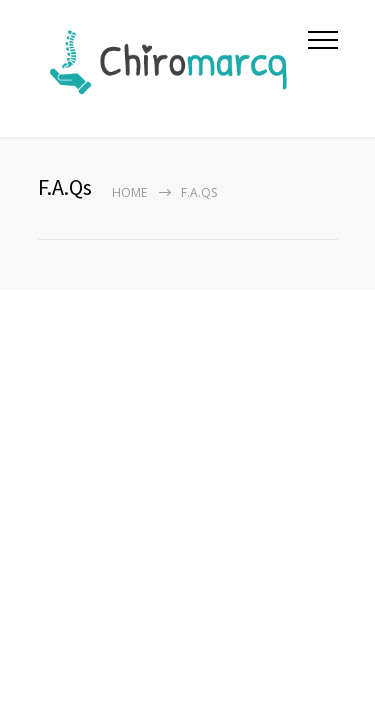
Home (129, 192)
